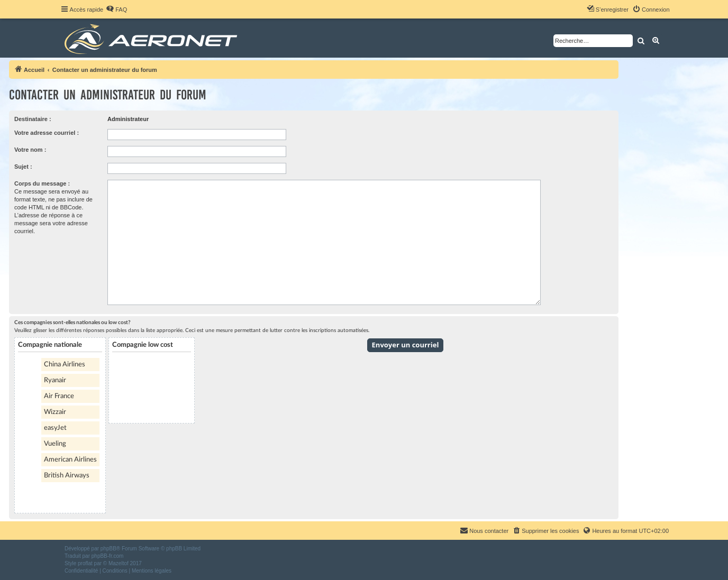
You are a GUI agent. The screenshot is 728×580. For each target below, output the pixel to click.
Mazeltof (119, 563)
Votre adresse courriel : (47, 133)
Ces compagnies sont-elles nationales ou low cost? (72, 323)
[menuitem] (116, 10)
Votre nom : (30, 150)
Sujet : (23, 167)
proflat (85, 563)
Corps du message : (42, 183)
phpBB (108, 549)
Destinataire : (33, 119)
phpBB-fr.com (108, 556)
